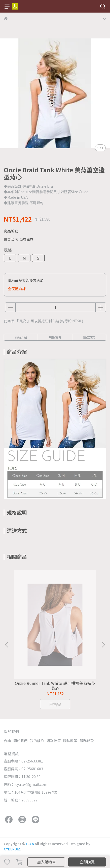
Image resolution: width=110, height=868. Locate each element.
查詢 (7, 741)
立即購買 (87, 862)
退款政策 (54, 741)
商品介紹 (21, 337)
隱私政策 (70, 741)
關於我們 (20, 741)
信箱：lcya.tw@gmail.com (26, 784)
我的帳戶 (37, 741)
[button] (103, 645)
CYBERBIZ (12, 849)
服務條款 (87, 741)
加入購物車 (46, 862)
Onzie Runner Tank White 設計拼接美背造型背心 (55, 686)
